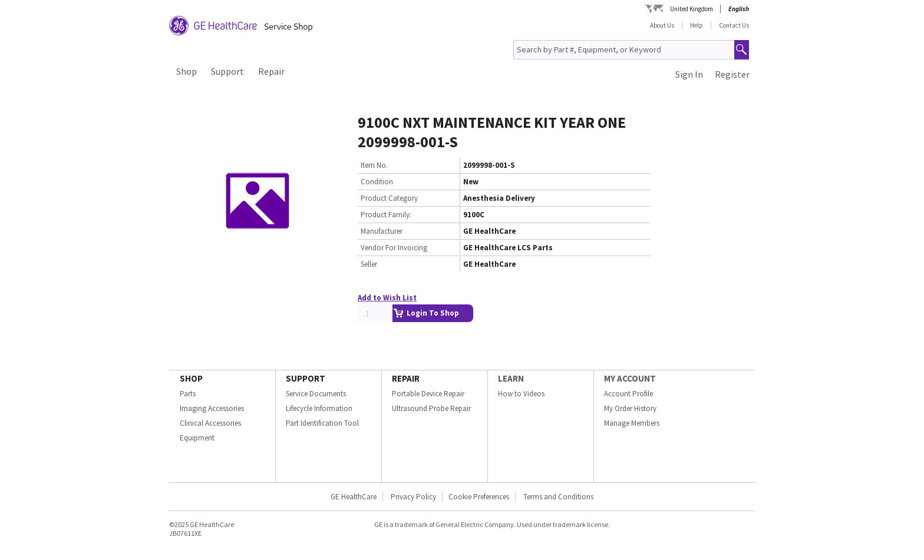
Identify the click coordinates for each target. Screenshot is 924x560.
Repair (271, 71)
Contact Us (734, 25)
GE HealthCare (354, 497)
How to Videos (521, 394)
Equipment (197, 438)
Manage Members (632, 423)
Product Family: (386, 215)
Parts (188, 394)
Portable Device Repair (428, 394)
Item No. (374, 165)
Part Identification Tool (322, 423)
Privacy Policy (412, 497)
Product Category (389, 198)
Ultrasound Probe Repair (431, 408)
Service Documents (316, 394)
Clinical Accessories (210, 423)
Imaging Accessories (212, 408)
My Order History (630, 408)
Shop (187, 71)
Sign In (689, 74)
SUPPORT (306, 378)
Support (227, 71)
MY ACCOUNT (630, 378)
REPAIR (406, 378)
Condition (377, 182)
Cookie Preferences (479, 497)
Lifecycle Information (319, 408)
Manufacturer (382, 231)
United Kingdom (692, 9)
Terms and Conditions (558, 497)
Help (697, 25)
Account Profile (628, 394)
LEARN (511, 378)
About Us (662, 25)
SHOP (191, 378)
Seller (369, 264)
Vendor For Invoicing (394, 248)
